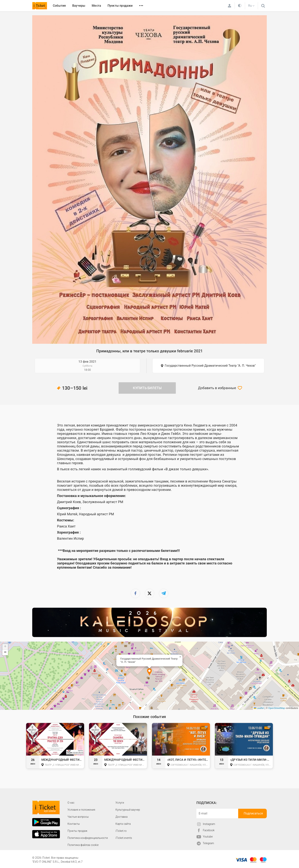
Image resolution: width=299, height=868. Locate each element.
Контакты (74, 824)
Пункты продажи (120, 6)
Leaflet (259, 708)
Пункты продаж (77, 831)
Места (96, 6)
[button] (149, 672)
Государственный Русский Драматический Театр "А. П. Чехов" (210, 366)
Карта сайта (123, 824)
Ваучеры (79, 6)
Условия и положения (81, 810)
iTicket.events (124, 838)
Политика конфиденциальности (88, 838)
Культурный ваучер (128, 810)
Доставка (122, 817)
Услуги (120, 803)
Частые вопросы (78, 817)
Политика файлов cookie (83, 845)
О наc (71, 803)
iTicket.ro (121, 831)
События (59, 6)
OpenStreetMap (277, 708)
